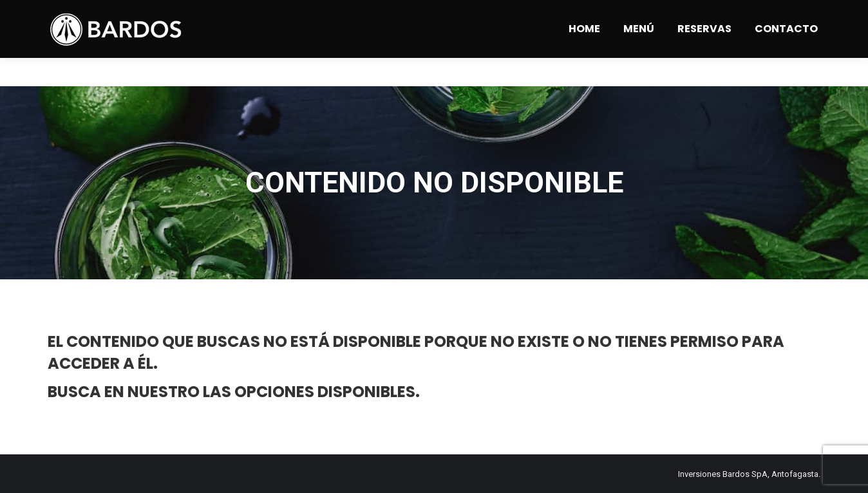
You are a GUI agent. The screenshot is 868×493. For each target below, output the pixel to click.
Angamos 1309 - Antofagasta (192, 14)
